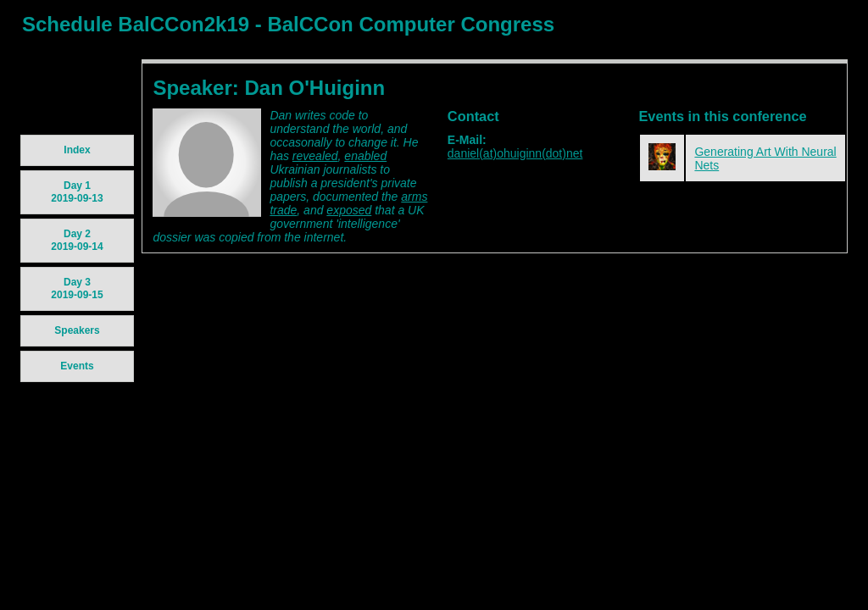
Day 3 (77, 288)
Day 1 (77, 192)
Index (77, 150)
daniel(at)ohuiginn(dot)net (515, 153)
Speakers (77, 330)
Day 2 (77, 240)
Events (77, 366)
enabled (365, 156)
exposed (349, 210)
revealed (315, 156)
